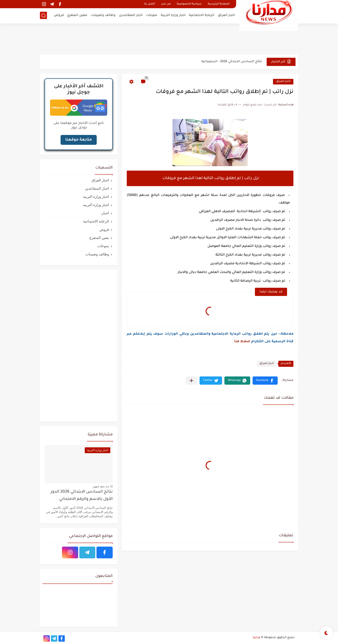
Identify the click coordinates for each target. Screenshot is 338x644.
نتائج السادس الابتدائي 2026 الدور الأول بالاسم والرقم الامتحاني (82, 496)
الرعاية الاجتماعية (202, 15)
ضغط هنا (242, 342)
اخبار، (105, 213)
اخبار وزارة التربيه (96, 205)
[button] (265, 381)
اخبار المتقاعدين (131, 15)
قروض (59, 15)
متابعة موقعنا (79, 140)
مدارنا (257, 638)
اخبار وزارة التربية (173, 15)
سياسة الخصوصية (189, 4)
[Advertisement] (169, 39)
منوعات (152, 15)
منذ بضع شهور (101, 486)
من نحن (166, 4)
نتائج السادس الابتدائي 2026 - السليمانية (232, 62)
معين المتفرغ (77, 15)
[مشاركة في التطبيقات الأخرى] (191, 381)
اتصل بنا (150, 4)
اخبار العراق (226, 15)
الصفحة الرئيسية (219, 4)
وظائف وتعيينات (103, 15)
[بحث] (43, 16)
